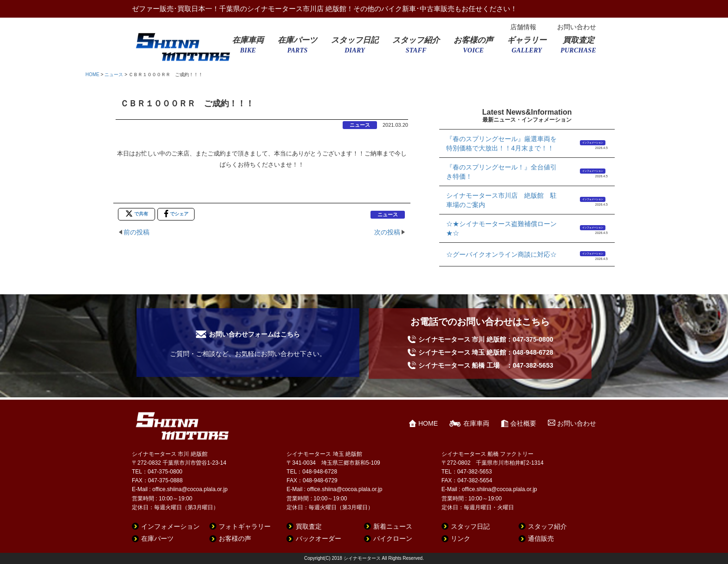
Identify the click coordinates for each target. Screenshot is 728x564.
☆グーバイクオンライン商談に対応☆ (501, 254)
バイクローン (393, 538)
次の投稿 (387, 232)
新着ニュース (393, 526)
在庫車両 (248, 48)
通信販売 (541, 538)
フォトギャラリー (245, 526)
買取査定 (578, 48)
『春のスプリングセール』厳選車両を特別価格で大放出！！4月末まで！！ (501, 143)
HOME (92, 75)
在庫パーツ (297, 48)
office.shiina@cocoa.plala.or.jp (190, 489)
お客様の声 (473, 48)
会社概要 (523, 423)
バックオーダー (318, 538)
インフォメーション (593, 143)
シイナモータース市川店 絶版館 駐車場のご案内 (501, 200)
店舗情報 (523, 27)
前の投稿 (136, 232)
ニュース (114, 75)
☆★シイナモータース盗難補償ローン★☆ (501, 228)
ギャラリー (527, 48)
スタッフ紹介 (416, 48)
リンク (461, 538)
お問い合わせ (577, 27)
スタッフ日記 (355, 48)
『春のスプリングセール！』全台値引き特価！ (501, 172)
